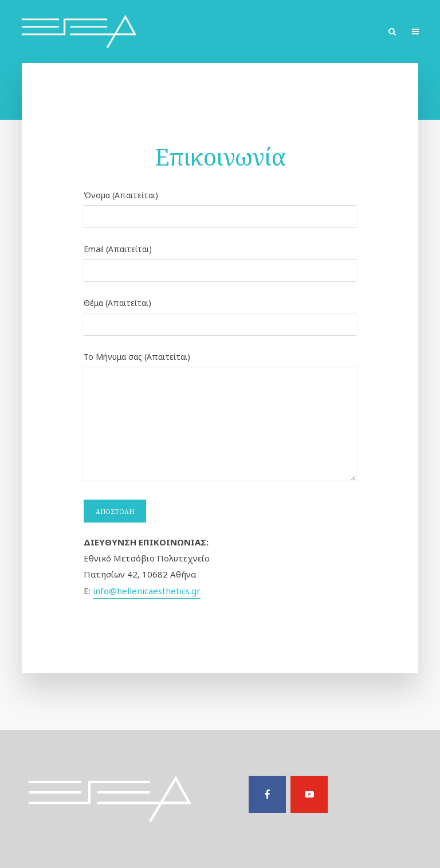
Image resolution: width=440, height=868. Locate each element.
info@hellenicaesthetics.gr (147, 591)
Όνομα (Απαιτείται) (220, 207)
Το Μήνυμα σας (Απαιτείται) (220, 418)
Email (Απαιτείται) (220, 260)
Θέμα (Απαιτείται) (220, 314)
